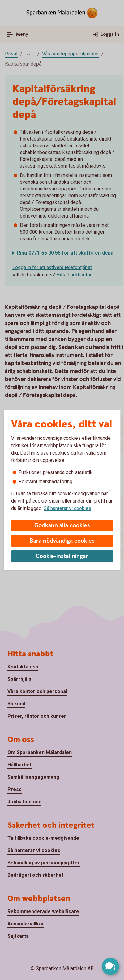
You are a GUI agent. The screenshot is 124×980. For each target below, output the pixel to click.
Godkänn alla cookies (62, 526)
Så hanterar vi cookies (67, 508)
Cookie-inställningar (62, 556)
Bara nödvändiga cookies (62, 541)
